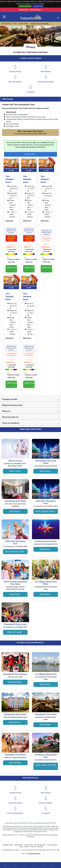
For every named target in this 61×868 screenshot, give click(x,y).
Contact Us (33, 847)
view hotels (17, 722)
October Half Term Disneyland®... (40, 24)
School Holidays (24, 24)
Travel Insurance (29, 845)
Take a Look (17, 471)
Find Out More (17, 632)
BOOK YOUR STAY (13, 269)
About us (27, 847)
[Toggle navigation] (4, 17)
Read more (10, 221)
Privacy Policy (38, 6)
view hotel (48, 684)
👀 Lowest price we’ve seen (12, 250)
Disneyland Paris (6, 24)
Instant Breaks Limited (34, 854)
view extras (17, 763)
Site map (40, 847)
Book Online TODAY (46, 511)
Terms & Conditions (52, 845)
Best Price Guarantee (40, 845)
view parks (48, 725)
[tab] (30, 99)
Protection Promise (8, 845)
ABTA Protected (19, 845)
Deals (15, 24)
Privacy (21, 847)
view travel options (46, 766)
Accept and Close (25, 6)
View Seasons (17, 682)
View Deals (48, 471)
